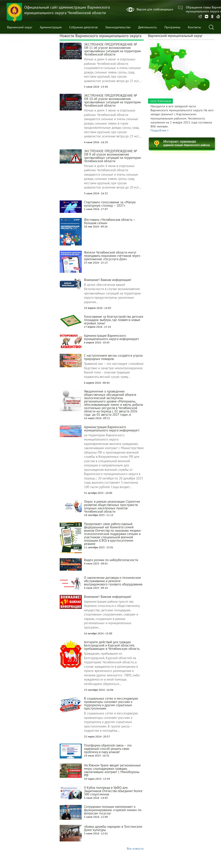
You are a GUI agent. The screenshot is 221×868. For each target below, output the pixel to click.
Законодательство (118, 27)
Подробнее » (160, 130)
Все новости (135, 849)
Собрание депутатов (83, 27)
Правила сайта (17, 40)
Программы (172, 27)
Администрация (51, 27)
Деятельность (148, 27)
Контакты (194, 27)
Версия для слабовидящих (155, 9)
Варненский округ (20, 27)
